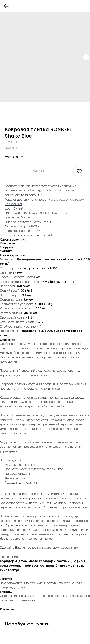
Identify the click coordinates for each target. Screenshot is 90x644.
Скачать (7, 609)
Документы (21, 588)
